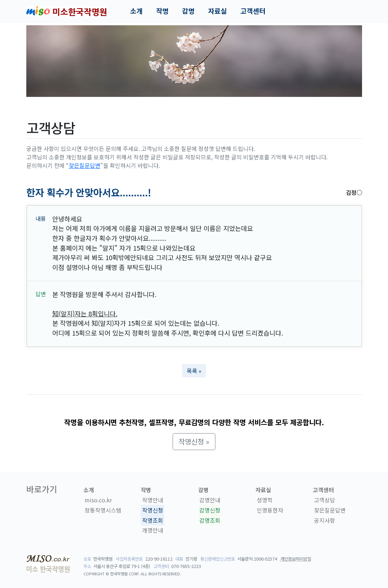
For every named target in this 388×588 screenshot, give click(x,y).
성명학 (265, 500)
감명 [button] (188, 11)
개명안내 (153, 530)
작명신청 (153, 510)
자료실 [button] (218, 11)
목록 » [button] (194, 371)
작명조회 (153, 520)
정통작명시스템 (103, 510)
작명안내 (153, 500)
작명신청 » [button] (194, 441)
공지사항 (325, 520)
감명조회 (210, 520)
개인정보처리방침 (296, 559)
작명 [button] (162, 11)
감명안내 (210, 500)
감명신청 (210, 510)
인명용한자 (270, 510)
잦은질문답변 (85, 165)
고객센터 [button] (253, 11)
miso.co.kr (98, 500)
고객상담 (325, 500)
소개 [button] (136, 11)
